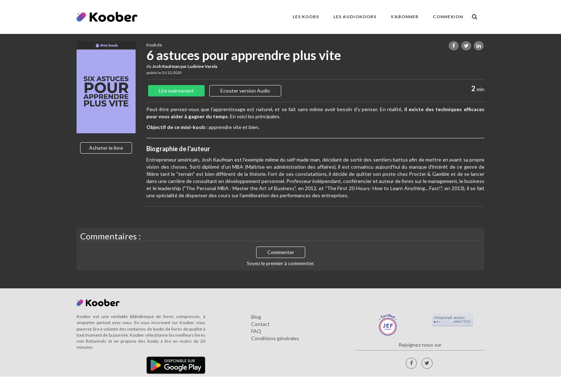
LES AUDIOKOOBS (355, 17)
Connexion (448, 17)
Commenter (281, 252)
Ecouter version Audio (245, 91)
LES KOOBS (306, 17)
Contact (260, 324)
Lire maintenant (176, 91)
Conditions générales (275, 338)
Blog (256, 317)
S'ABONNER (405, 17)
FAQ (256, 331)
